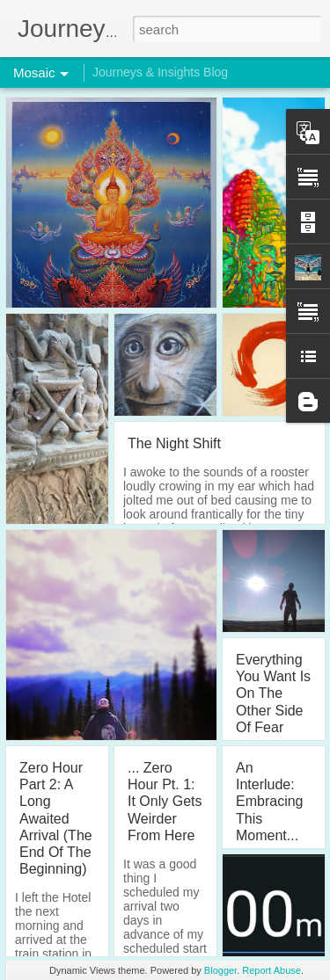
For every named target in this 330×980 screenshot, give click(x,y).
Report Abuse (271, 970)
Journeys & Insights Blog (160, 72)
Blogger (220, 970)
